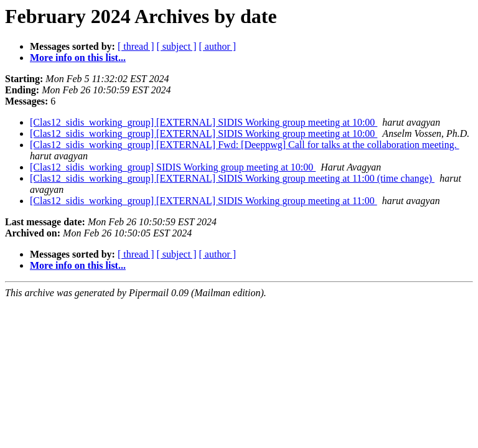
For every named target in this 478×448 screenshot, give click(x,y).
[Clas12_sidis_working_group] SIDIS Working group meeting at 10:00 (173, 167)
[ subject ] (177, 46)
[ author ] (218, 46)
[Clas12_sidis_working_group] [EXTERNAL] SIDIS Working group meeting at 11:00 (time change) (232, 178)
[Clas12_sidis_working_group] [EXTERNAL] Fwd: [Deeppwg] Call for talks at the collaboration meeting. (245, 145)
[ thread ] (136, 46)
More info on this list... (78, 58)
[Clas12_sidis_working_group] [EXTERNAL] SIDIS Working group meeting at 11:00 (204, 201)
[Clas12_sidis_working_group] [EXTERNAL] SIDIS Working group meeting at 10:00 (204, 122)
